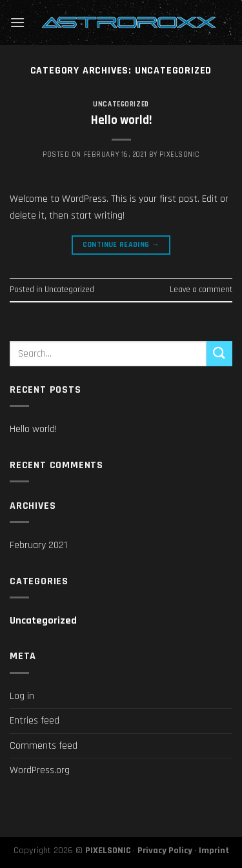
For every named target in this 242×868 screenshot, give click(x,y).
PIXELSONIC (108, 851)
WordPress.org (40, 770)
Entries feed (35, 721)
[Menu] (17, 22)
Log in (22, 696)
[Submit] (219, 354)
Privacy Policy (165, 851)
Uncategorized (121, 104)
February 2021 (38, 545)
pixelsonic (179, 155)
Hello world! (121, 120)
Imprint (214, 851)
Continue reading (121, 245)
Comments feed (44, 746)
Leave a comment (201, 290)
